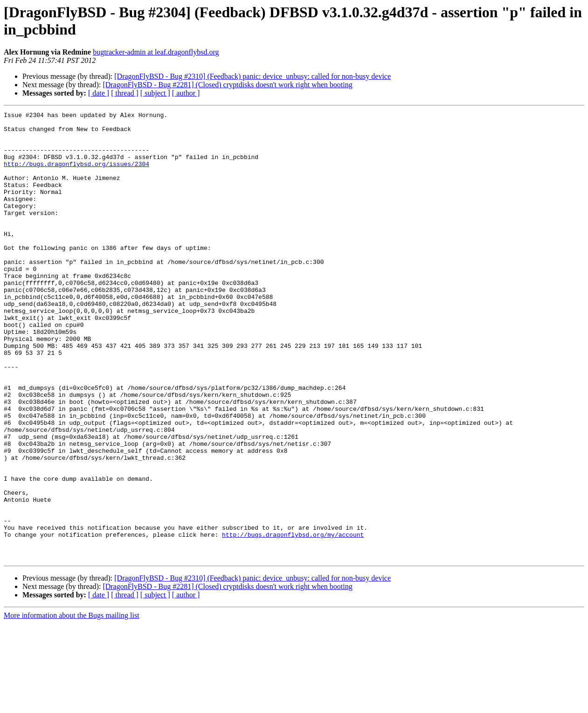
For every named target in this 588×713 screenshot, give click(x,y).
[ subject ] (155, 93)
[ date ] (99, 93)
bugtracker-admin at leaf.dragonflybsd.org (156, 52)
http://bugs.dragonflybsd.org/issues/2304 (76, 175)
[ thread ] (125, 93)
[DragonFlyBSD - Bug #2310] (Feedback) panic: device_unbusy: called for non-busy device (252, 76)
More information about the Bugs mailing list (72, 705)
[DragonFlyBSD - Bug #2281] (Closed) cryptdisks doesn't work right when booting (227, 85)
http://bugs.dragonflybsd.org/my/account (293, 620)
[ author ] (186, 93)
